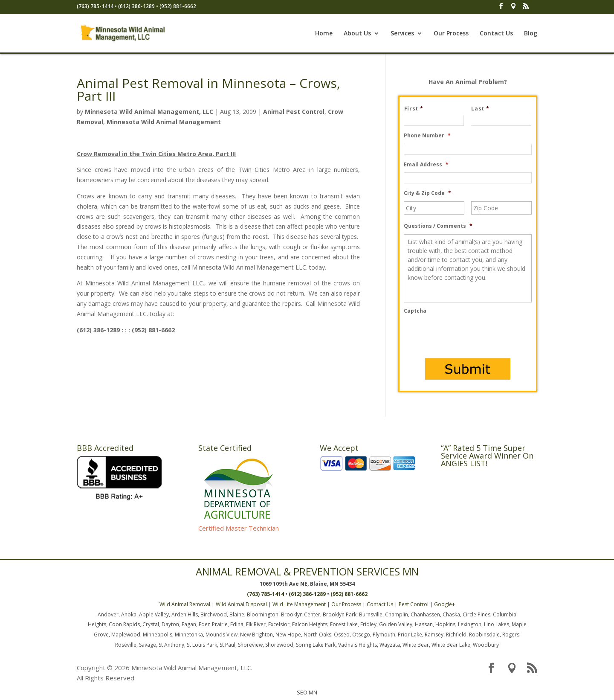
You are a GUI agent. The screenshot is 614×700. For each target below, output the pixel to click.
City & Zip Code (427, 193)
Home (324, 34)
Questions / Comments (438, 226)
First (417, 109)
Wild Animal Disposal (241, 604)
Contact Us (496, 34)
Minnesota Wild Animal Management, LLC (149, 112)
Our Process (451, 34)
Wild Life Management (299, 604)
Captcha (415, 311)
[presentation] (469, 336)
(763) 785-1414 (95, 6)
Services (402, 34)
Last (484, 109)
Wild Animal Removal (185, 604)
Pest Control (414, 604)
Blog (531, 34)
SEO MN (307, 692)
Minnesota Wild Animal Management (164, 122)
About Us (357, 34)
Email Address (426, 165)
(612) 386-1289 (136, 6)
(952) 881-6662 (178, 6)
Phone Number (427, 136)
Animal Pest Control (294, 112)
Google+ (445, 604)
